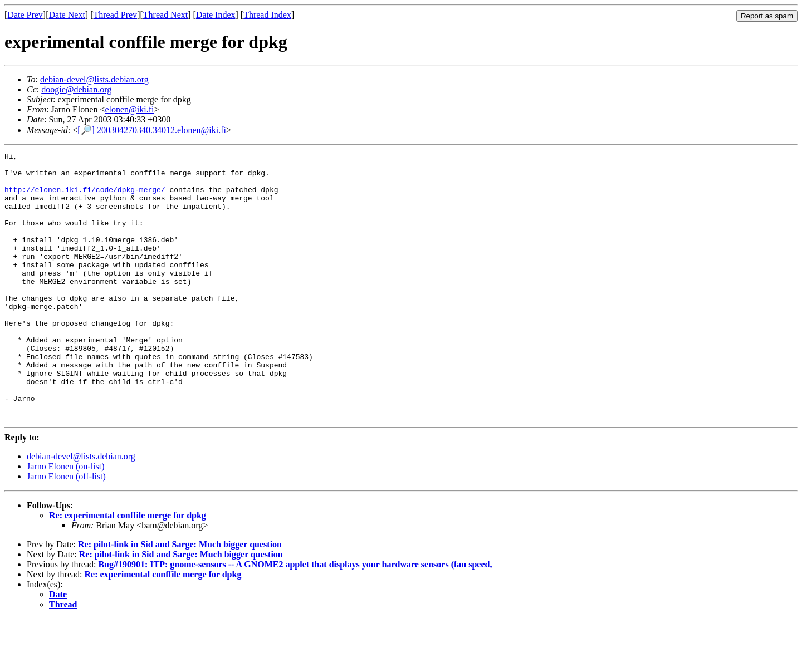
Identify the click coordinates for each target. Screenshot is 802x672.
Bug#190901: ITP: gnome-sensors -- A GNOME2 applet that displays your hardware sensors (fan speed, (295, 618)
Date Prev (25, 15)
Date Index (216, 15)
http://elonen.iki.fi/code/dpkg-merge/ (85, 198)
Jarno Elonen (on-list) (66, 520)
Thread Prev (115, 15)
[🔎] (86, 130)
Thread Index (267, 15)
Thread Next (165, 15)
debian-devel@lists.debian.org (94, 79)
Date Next (67, 15)
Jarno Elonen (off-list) (66, 530)
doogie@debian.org (76, 89)
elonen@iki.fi (129, 109)
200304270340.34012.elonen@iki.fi (162, 130)
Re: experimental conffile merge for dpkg (128, 569)
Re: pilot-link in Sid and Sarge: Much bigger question (180, 598)
